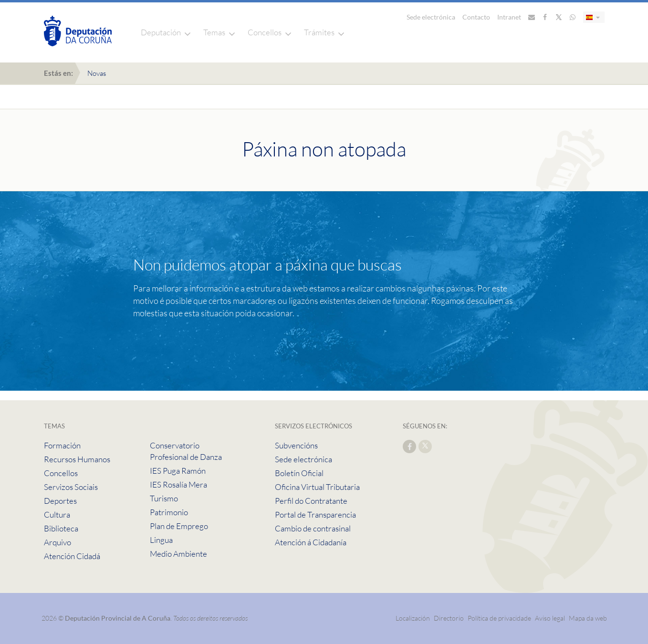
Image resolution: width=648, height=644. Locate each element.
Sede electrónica (431, 17)
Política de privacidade (500, 618)
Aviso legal (550, 618)
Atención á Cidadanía (311, 542)
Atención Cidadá (72, 556)
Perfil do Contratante (311, 501)
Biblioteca (61, 528)
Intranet (509, 17)
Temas (214, 32)
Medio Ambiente (178, 554)
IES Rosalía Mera (178, 484)
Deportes (60, 501)
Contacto (476, 17)
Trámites (319, 32)
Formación (62, 445)
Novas (97, 73)
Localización (413, 618)
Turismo (164, 498)
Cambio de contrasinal (313, 528)
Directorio (449, 618)
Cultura (57, 514)
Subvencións (296, 445)
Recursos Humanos (77, 459)
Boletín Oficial (299, 473)
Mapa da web (588, 618)
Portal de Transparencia (315, 514)
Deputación (161, 32)
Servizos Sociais (71, 487)
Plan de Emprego (179, 526)
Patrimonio (169, 512)
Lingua (161, 540)
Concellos (265, 32)
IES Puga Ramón (178, 471)
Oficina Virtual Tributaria (317, 487)
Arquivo (57, 542)
